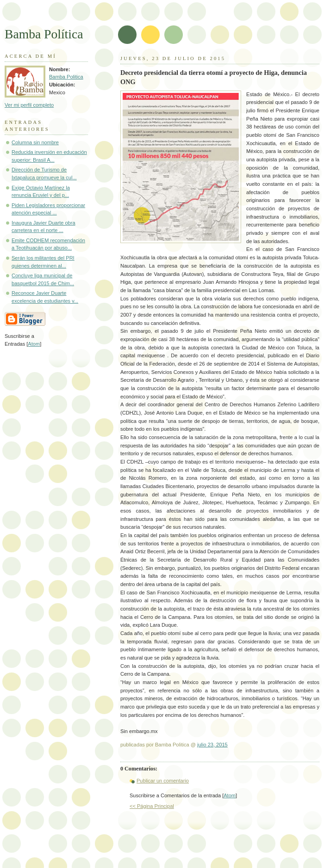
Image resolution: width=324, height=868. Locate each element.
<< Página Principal (152, 806)
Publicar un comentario (163, 781)
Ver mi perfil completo (29, 105)
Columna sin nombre (35, 142)
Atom (230, 795)
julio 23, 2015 (212, 745)
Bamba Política (44, 34)
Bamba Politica (66, 77)
